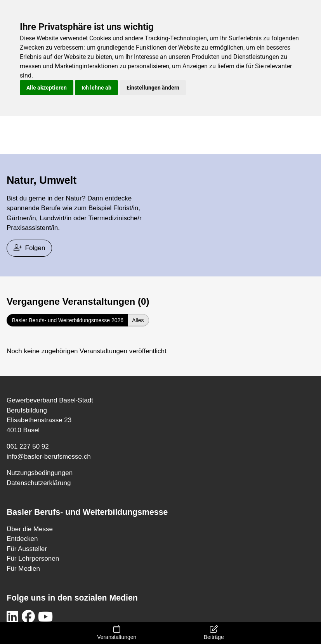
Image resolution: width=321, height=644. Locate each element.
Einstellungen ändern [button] (153, 88)
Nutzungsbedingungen (40, 473)
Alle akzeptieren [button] (47, 88)
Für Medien (23, 569)
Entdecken (22, 539)
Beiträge (214, 633)
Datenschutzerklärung (39, 483)
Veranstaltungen (117, 633)
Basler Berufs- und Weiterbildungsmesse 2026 (68, 320)
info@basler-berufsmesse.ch (49, 457)
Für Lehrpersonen (33, 559)
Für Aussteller (27, 549)
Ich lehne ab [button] (96, 88)
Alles (138, 320)
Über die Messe (30, 529)
